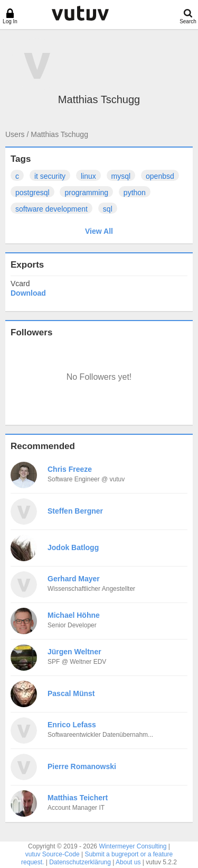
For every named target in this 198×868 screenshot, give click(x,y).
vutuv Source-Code (53, 854)
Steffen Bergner (75, 511)
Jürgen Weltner (74, 652)
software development (51, 209)
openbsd (160, 176)
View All (99, 231)
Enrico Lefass (72, 725)
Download (28, 293)
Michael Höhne (74, 615)
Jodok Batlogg (73, 547)
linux (88, 176)
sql (108, 209)
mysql (121, 176)
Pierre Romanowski (82, 766)
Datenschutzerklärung (80, 862)
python (135, 193)
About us (128, 862)
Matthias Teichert (78, 798)
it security (50, 176)
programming (86, 193)
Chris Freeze (70, 469)
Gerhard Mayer (74, 579)
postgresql (32, 193)
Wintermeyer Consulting (133, 846)
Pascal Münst (71, 693)
